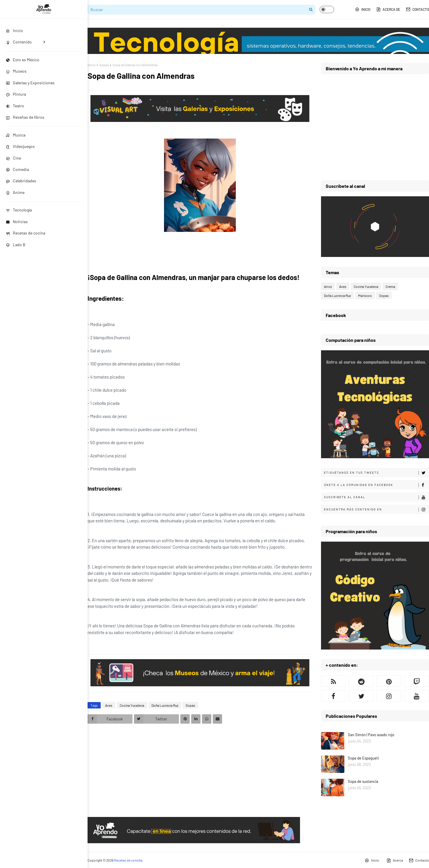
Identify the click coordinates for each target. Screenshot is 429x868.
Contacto (417, 9)
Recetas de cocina (26, 233)
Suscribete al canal (376, 497)
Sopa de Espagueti (363, 758)
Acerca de (388, 9)
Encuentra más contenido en (376, 510)
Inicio (363, 9)
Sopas (104, 65)
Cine (13, 158)
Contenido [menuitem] (19, 42)
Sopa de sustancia (363, 781)
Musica (16, 135)
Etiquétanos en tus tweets (376, 473)
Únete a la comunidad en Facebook (376, 485)
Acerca (395, 860)
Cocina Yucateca (132, 705)
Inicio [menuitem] (14, 30)
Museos (16, 71)
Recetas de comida (128, 860)
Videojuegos (20, 146)
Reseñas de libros (25, 117)
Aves (109, 705)
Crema (390, 286)
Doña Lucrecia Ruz (165, 705)
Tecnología (19, 210)
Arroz (328, 286)
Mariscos (365, 295)
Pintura (16, 94)
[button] (327, 9)
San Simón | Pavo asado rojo (371, 735)
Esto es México (23, 60)
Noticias (17, 222)
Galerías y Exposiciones (30, 83)
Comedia (17, 169)
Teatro (15, 106)
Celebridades (21, 181)
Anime (15, 192)
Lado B (16, 245)
